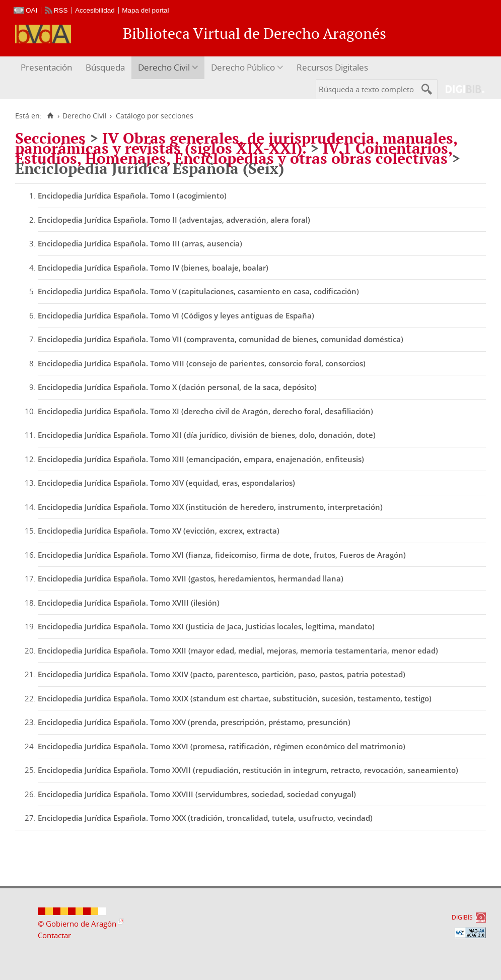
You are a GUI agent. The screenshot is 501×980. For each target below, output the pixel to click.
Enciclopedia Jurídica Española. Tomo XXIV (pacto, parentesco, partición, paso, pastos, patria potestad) (222, 674)
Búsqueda (105, 67)
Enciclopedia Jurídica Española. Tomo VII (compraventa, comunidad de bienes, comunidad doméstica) (221, 339)
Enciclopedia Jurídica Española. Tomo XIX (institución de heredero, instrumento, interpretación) (210, 507)
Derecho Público (243, 67)
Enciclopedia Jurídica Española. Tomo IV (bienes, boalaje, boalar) (153, 268)
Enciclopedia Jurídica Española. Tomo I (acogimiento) (132, 195)
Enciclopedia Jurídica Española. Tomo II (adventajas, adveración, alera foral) (174, 220)
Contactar (54, 935)
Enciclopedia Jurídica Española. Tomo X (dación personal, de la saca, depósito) (177, 387)
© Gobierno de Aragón (77, 924)
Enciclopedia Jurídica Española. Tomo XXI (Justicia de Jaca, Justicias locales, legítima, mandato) (206, 626)
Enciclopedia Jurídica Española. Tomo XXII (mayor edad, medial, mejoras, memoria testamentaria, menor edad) (238, 650)
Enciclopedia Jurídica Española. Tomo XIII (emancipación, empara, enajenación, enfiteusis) (201, 459)
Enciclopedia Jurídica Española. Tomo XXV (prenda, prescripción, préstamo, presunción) (194, 722)
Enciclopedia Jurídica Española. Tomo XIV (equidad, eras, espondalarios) (166, 483)
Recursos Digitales (332, 67)
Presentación (46, 67)
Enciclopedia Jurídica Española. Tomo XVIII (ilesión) (129, 603)
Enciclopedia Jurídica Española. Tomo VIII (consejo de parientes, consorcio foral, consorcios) (202, 363)
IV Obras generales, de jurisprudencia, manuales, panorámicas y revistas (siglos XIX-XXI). (236, 143)
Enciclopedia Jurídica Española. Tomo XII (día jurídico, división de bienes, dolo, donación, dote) (207, 435)
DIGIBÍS (462, 917)
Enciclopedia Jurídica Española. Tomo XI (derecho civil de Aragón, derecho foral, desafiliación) (205, 411)
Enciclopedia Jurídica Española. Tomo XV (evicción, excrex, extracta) (159, 531)
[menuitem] (48, 68)
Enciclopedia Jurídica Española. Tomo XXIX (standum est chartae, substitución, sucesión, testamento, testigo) (235, 698)
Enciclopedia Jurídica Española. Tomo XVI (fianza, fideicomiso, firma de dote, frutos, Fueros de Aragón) (222, 555)
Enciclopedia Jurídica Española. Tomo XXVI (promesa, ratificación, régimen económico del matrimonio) (222, 746)
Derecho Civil (164, 67)
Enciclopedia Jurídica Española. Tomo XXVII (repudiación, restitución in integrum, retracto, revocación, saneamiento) (248, 770)
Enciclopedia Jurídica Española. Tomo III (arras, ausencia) (140, 243)
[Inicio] (50, 116)
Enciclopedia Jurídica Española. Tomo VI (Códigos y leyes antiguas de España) (176, 315)
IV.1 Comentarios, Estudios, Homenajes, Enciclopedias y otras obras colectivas (234, 153)
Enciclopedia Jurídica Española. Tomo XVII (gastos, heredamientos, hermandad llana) (191, 578)
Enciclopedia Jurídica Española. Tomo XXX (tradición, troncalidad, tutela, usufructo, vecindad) (205, 818)
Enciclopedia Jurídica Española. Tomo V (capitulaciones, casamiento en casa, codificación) (198, 291)
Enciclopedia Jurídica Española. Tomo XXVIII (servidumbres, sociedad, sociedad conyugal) (197, 794)
